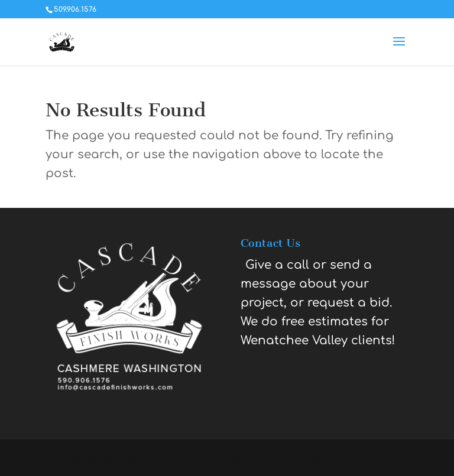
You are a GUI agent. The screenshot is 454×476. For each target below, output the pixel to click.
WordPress (358, 457)
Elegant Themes (192, 457)
